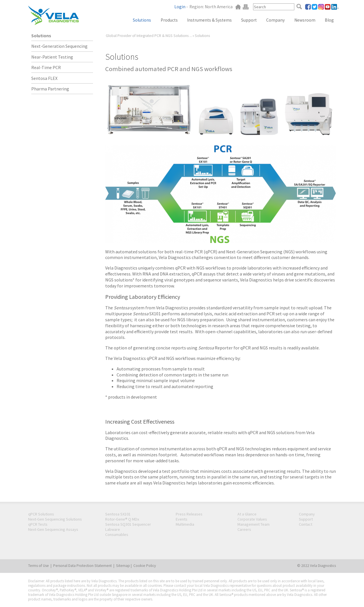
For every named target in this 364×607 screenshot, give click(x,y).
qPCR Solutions (41, 514)
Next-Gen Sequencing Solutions (55, 519)
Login (180, 7)
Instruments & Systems (209, 20)
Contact (306, 524)
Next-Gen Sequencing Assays (53, 529)
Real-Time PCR (46, 67)
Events (182, 519)
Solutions (41, 36)
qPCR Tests (38, 524)
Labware (113, 529)
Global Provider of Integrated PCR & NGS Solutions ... (149, 36)
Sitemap (123, 566)
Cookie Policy (145, 566)
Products (169, 20)
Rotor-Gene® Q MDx (122, 519)
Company (275, 20)
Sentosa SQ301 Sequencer (128, 524)
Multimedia (185, 524)
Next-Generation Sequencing (59, 46)
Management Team (254, 524)
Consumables (117, 535)
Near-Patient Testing (52, 57)
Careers (244, 529)
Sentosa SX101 (118, 514)
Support (249, 20)
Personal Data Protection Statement (82, 566)
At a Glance (247, 514)
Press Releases (189, 514)
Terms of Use (39, 566)
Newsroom (305, 20)
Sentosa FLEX (44, 78)
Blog (329, 20)
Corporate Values (252, 519)
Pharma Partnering (50, 89)
